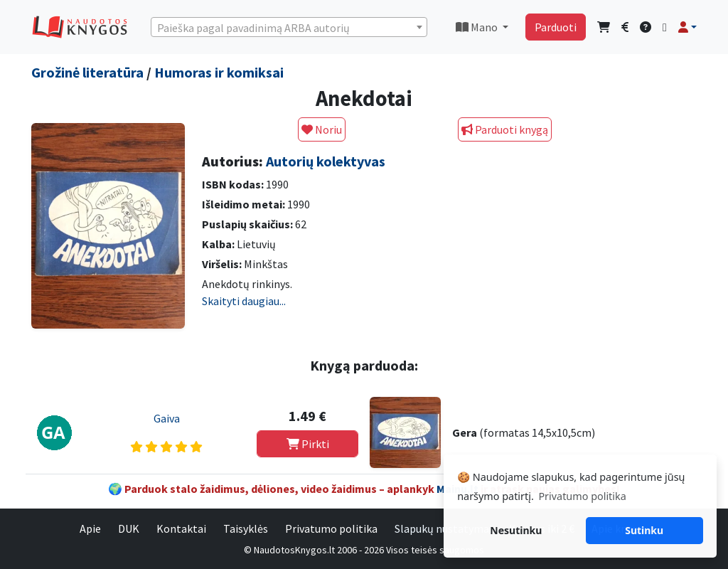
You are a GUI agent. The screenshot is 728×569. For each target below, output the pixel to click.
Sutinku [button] (644, 530)
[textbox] (289, 28)
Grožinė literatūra (87, 72)
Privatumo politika (331, 528)
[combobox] (289, 27)
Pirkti (308, 444)
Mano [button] (478, 27)
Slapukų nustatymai (443, 528)
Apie (90, 528)
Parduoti (556, 27)
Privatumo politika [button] (582, 496)
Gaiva (167, 418)
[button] (687, 27)
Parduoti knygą (505, 129)
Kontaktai (181, 528)
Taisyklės (246, 528)
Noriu (322, 129)
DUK (129, 528)
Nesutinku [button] (516, 530)
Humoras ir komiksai (219, 72)
